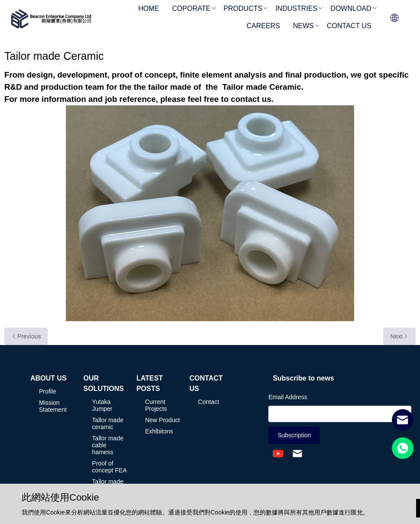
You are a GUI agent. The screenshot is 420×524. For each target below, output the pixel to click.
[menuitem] (149, 9)
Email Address (288, 397)
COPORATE (191, 8)
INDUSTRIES (296, 8)
